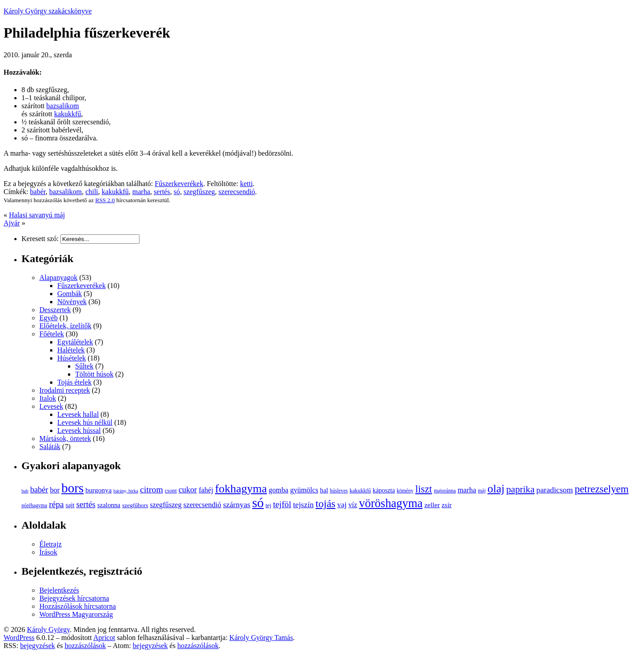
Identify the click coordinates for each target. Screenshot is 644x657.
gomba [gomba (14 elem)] (279, 490)
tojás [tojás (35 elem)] (325, 504)
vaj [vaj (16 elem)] (342, 505)
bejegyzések (38, 646)
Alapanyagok (58, 278)
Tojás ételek (74, 382)
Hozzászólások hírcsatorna (78, 606)
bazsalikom (63, 106)
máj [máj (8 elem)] (482, 491)
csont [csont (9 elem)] (171, 491)
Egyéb (49, 318)
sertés (162, 192)
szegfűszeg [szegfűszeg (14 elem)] (166, 505)
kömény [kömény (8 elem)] (405, 491)
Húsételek (72, 358)
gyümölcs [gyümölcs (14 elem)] (304, 490)
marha (141, 192)
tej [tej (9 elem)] (269, 505)
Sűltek (84, 366)
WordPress (19, 638)
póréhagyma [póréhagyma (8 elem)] (34, 506)
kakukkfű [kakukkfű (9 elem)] (360, 491)
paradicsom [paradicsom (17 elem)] (555, 490)
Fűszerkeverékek (179, 184)
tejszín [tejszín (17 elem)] (303, 504)
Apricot (104, 638)
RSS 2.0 (105, 200)
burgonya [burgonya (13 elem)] (99, 490)
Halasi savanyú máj (37, 215)
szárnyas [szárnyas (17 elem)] (237, 504)
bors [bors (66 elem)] (72, 488)
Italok (48, 398)
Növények (72, 302)
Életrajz (51, 544)
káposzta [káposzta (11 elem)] (384, 490)
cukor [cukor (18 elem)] (188, 490)
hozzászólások (85, 646)
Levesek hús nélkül (85, 422)
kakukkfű (68, 114)
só (177, 192)
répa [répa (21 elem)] (56, 504)
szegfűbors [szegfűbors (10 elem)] (135, 505)
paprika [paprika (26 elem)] (520, 489)
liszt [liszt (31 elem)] (424, 489)
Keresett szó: (40, 239)
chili (92, 192)
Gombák (70, 294)
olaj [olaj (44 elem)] (496, 488)
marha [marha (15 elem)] (467, 490)
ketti (246, 184)
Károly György (48, 629)
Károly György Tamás (261, 638)
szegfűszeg (199, 192)
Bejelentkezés (59, 590)
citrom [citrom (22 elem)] (151, 489)
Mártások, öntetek (65, 439)
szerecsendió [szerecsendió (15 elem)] (202, 505)
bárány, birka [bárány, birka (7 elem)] (126, 491)
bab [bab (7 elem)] (25, 491)
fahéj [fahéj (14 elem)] (206, 490)
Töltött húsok (94, 374)
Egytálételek (75, 342)
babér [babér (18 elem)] (39, 490)
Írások (48, 552)
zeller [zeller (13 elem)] (432, 505)
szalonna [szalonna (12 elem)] (109, 505)
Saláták (50, 447)
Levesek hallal (78, 414)
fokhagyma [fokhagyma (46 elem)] (241, 489)
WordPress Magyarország (76, 614)
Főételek (52, 334)
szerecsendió (237, 192)
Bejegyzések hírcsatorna (74, 598)
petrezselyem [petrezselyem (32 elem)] (602, 489)
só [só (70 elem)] (258, 503)
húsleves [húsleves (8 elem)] (339, 491)
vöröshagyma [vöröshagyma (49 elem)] (391, 503)
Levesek (51, 406)
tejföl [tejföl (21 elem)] (282, 504)
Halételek (71, 350)
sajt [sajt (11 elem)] (70, 505)
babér (38, 192)
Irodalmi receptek (65, 390)
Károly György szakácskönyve (48, 11)
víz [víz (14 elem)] (353, 505)
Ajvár (12, 223)
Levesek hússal (79, 430)
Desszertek (55, 310)
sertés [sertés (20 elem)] (86, 504)
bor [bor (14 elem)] (55, 490)
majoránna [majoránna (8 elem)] (445, 491)
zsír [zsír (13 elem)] (446, 505)
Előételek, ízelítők (65, 326)
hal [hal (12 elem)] (324, 490)
